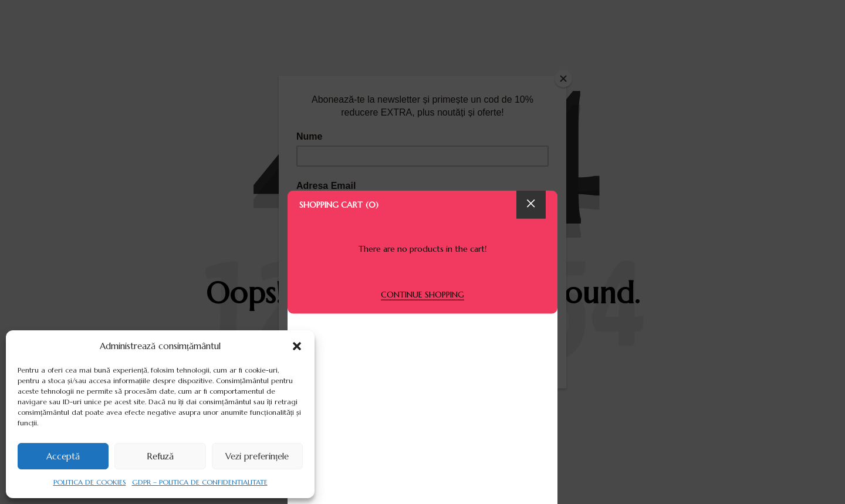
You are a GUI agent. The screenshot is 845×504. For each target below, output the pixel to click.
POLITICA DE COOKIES (90, 482)
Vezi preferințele (257, 456)
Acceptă (63, 456)
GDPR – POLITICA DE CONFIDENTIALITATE (200, 482)
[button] (297, 346)
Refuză (160, 456)
